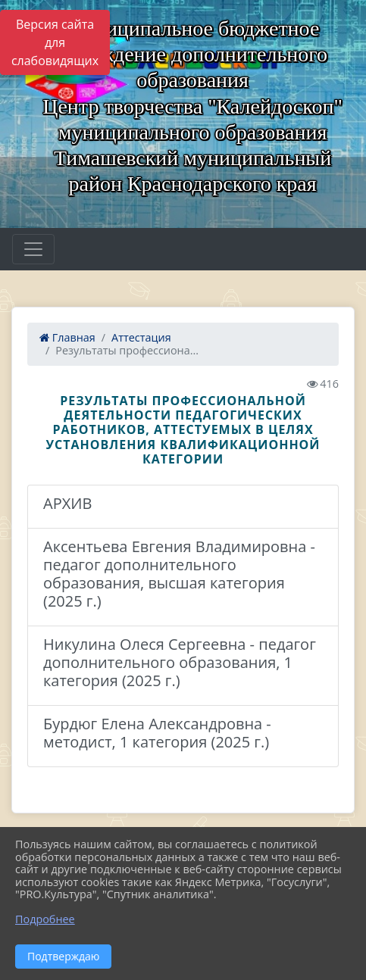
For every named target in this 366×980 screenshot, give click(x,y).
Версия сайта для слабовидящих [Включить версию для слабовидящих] (55, 42)
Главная (67, 337)
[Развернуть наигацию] (33, 249)
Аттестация (141, 337)
